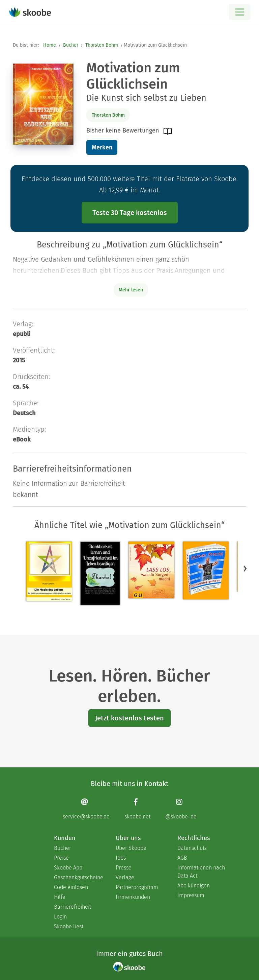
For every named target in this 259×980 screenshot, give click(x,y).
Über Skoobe (131, 848)
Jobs (121, 858)
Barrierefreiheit (73, 907)
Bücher (71, 45)
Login (60, 917)
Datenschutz (192, 848)
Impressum (191, 895)
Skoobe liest (69, 926)
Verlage (125, 877)
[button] (245, 568)
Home (50, 45)
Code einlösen (71, 887)
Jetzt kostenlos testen (129, 718)
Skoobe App (68, 868)
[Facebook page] (137, 809)
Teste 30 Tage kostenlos (130, 213)
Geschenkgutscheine (78, 877)
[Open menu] (240, 12)
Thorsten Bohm (102, 45)
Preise (61, 858)
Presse (124, 868)
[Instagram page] (181, 809)
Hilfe (60, 897)
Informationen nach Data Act (201, 872)
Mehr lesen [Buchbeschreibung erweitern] (131, 290)
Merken (102, 147)
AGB (182, 858)
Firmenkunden (133, 897)
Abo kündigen (194, 886)
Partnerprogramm (137, 887)
